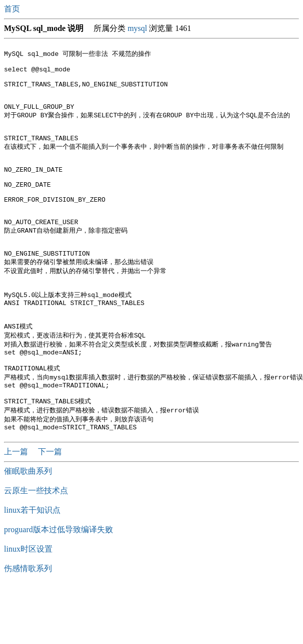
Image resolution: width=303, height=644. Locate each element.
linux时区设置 (28, 606)
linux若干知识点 (32, 567)
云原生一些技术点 (36, 547)
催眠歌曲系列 (28, 528)
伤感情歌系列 (28, 625)
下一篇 (50, 508)
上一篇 (17, 508)
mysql (137, 28)
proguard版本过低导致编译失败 (58, 586)
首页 (13, 9)
